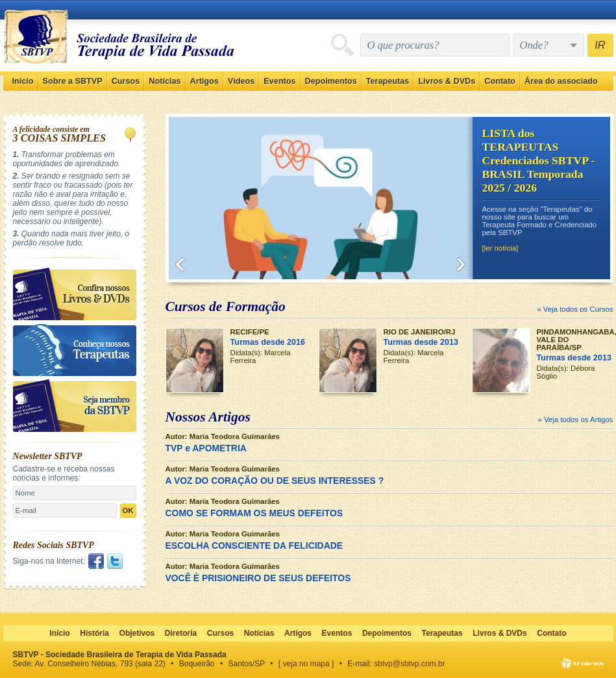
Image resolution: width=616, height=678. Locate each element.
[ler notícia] (500, 248)
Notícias (165, 81)
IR (600, 45)
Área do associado (561, 81)
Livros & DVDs (447, 81)
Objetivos (137, 633)
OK (128, 510)
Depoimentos (331, 81)
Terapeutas (388, 81)
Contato (500, 81)
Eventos (279, 81)
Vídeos (241, 81)
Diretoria (181, 633)
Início (23, 81)
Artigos (204, 81)
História (94, 633)
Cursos (126, 81)
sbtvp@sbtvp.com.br (410, 664)
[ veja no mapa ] (306, 664)
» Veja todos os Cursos (575, 309)
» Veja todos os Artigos (576, 420)
